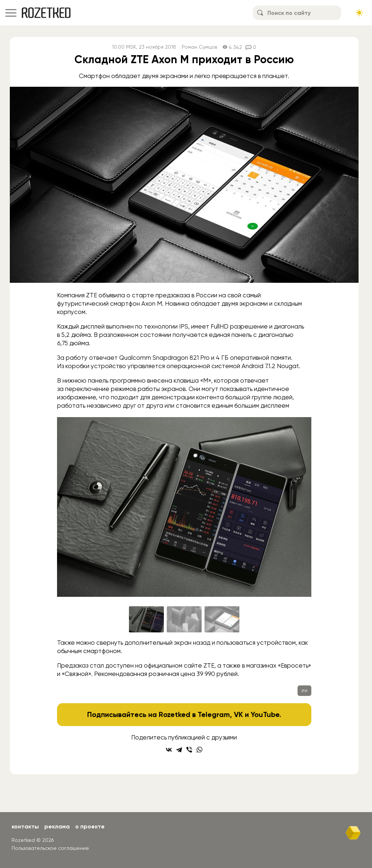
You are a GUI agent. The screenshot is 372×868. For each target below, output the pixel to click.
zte (304, 690)
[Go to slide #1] (146, 619)
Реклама (57, 826)
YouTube (265, 714)
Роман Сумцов (199, 47)
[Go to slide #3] (222, 619)
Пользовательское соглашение (50, 848)
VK (238, 714)
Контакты (25, 826)
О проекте (90, 826)
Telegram (214, 714)
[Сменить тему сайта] (359, 13)
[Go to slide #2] (184, 619)
